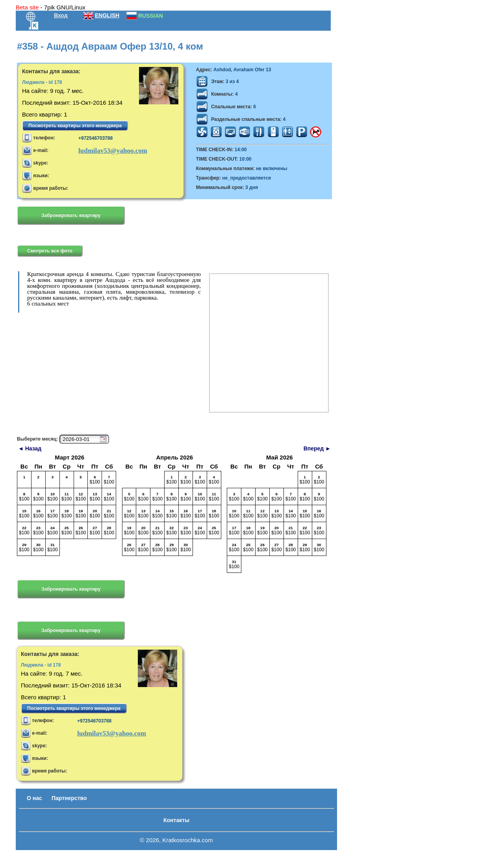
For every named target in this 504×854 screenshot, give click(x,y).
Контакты (176, 820)
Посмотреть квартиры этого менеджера (75, 126)
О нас (34, 798)
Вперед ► (317, 448)
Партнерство (69, 798)
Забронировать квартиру (71, 215)
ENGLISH (107, 15)
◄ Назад (30, 448)
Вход (61, 15)
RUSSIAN (151, 16)
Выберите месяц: (37, 439)
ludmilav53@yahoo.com (113, 151)
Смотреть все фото (50, 251)
